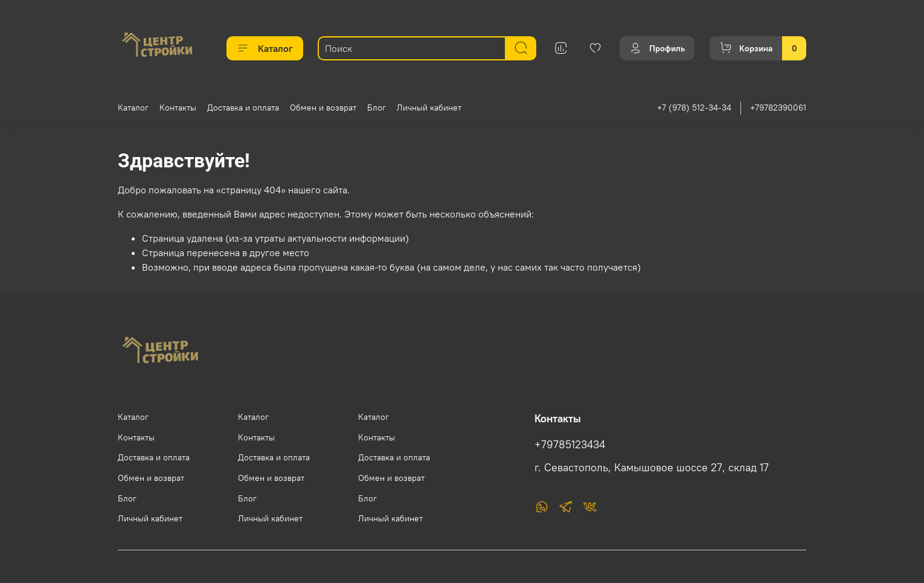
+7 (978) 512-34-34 (694, 108)
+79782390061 (778, 108)
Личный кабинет (429, 108)
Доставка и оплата (243, 108)
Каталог (265, 48)
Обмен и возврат (323, 108)
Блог (377, 108)
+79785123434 (570, 445)
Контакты (178, 108)
